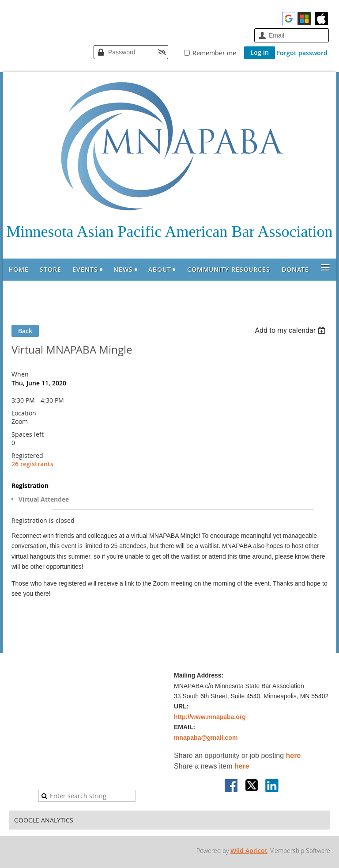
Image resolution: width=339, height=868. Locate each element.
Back (25, 331)
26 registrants (32, 464)
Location (24, 413)
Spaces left (28, 434)
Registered (27, 455)
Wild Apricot (249, 851)
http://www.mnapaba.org (210, 717)
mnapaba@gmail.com (206, 738)
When (20, 374)
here (294, 756)
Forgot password (302, 53)
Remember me (214, 53)
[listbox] (291, 330)
